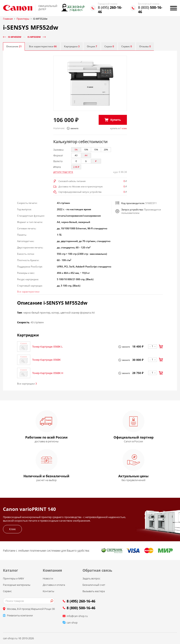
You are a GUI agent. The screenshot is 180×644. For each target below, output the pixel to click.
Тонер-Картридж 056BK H (48, 373)
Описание (14, 46)
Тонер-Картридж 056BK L (47, 347)
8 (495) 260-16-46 (81, 601)
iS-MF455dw (15, 37)
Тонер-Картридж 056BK (46, 360)
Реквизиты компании (20, 615)
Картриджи (72, 46)
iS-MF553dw (34, 37)
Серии (109, 46)
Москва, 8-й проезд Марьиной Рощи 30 (31, 609)
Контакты (48, 591)
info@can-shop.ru (77, 616)
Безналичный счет (94, 585)
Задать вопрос (91, 578)
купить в (119, 128)
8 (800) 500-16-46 (81, 608)
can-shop (72, 623)
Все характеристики (43, 46)
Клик (12, 529)
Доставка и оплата (54, 585)
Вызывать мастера (94, 591)
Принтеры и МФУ (14, 578)
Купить (116, 120)
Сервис (127, 46)
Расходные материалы (17, 585)
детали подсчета (63, 172)
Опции (92, 46)
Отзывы (145, 46)
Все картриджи (27, 384)
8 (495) (110, 10)
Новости (48, 578)
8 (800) (150, 10)
